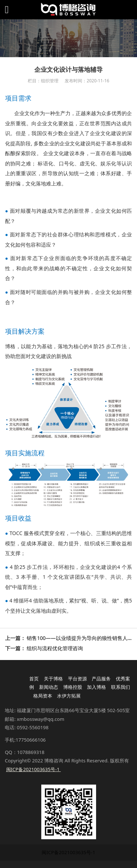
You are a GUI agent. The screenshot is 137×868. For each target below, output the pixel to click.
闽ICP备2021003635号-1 (68, 852)
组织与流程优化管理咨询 (55, 648)
